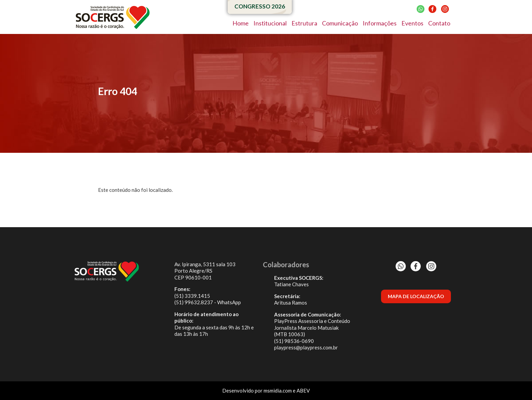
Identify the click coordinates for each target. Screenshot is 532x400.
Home (241, 23)
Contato (439, 23)
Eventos (412, 23)
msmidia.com (278, 390)
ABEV (303, 390)
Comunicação (340, 23)
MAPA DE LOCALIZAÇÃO (416, 296)
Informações (380, 23)
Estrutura (304, 23)
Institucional (270, 23)
